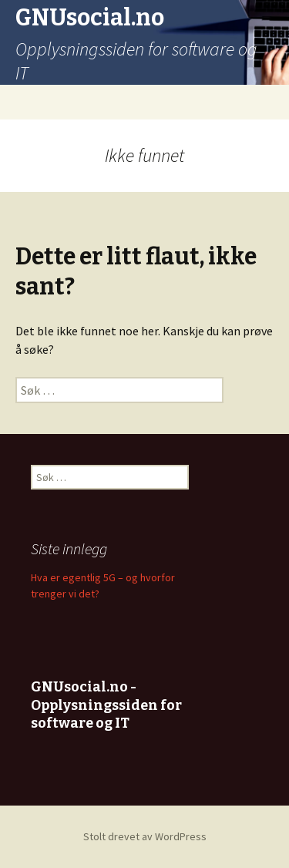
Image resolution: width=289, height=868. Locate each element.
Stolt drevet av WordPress (145, 836)
